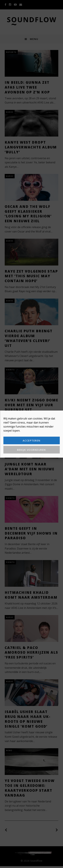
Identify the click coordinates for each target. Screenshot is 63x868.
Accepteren (32, 440)
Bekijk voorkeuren (32, 450)
